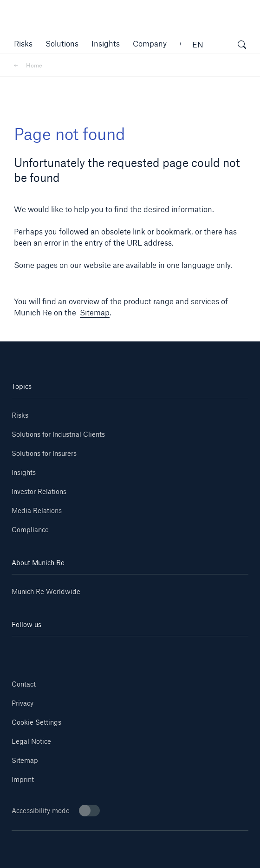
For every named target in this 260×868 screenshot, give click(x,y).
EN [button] (198, 44)
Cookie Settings (36, 722)
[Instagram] (110, 650)
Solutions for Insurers (44, 453)
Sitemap (95, 312)
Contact (24, 684)
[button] (23, 43)
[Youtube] (71, 650)
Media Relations (37, 511)
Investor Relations (39, 491)
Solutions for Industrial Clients (58, 434)
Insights (24, 472)
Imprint (23, 779)
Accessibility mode (56, 811)
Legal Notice (31, 741)
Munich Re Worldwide (46, 591)
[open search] (242, 46)
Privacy (23, 703)
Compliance (30, 530)
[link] (106, 43)
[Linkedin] (31, 650)
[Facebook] (150, 650)
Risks (20, 415)
